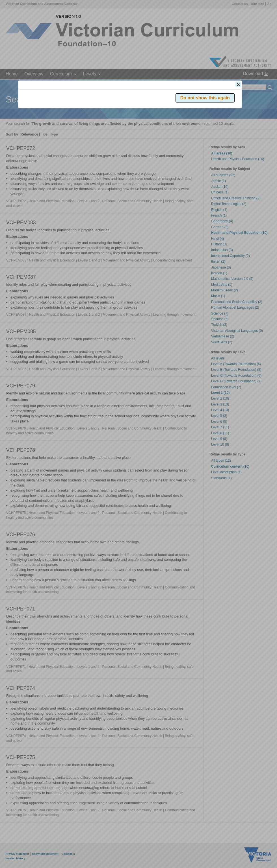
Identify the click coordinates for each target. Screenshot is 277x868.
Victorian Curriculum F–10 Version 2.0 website (84, 116)
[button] (238, 84)
